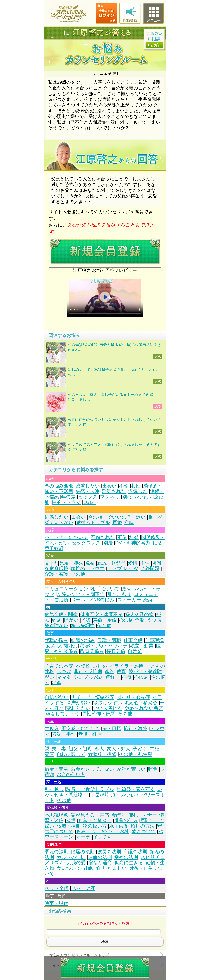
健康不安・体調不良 (101, 615)
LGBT (90, 502)
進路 (109, 671)
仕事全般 (133, 640)
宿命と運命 (100, 863)
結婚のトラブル (93, 523)
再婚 (117, 523)
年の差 (68, 497)
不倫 (124, 486)
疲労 (51, 646)
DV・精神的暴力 (133, 543)
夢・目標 (112, 728)
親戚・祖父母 (111, 563)
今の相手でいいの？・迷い (117, 517)
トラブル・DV (123, 569)
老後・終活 (90, 734)
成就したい (88, 486)
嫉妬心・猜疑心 (141, 703)
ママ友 (64, 677)
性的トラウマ (66, 502)
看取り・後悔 (102, 754)
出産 (57, 682)
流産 (49, 754)
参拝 (71, 820)
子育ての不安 (59, 666)
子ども (140, 749)
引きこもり (119, 594)
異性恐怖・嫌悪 (99, 714)
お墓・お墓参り (95, 820)
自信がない (57, 697)
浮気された (114, 491)
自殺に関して (71, 754)
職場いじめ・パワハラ (103, 646)
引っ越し (54, 789)
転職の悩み (83, 640)
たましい (117, 868)
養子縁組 (54, 548)
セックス (88, 497)
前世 (100, 868)
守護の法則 (135, 852)
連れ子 (112, 677)
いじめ (100, 666)
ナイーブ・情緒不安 (93, 697)
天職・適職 (109, 640)
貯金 (153, 769)
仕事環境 (154, 640)
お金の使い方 (71, 774)
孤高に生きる (129, 863)
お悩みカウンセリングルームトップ (79, 955)
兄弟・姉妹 (71, 563)
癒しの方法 (143, 826)
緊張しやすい (108, 703)
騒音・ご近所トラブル (90, 789)
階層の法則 (83, 852)
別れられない (137, 497)
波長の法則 (109, 852)
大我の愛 (76, 863)
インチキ (103, 837)
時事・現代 (56, 903)
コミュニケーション (66, 589)
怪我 (86, 620)
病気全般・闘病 (61, 615)
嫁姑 (90, 563)
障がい (71, 620)
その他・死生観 (136, 754)
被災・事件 (64, 734)
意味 (129, 523)
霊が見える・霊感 (90, 815)
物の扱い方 (95, 826)
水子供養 (119, 826)
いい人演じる (108, 708)
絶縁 (148, 600)
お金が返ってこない (93, 769)
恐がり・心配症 (133, 697)
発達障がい (57, 625)
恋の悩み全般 (59, 486)
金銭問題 (150, 569)
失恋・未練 (87, 491)
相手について (105, 589)
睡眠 (88, 868)
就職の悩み (57, 640)
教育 (121, 671)
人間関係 (67, 646)
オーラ (83, 837)
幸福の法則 (126, 857)
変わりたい (78, 708)
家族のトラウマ (88, 569)
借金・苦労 (56, 769)
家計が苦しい (131, 769)
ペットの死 (83, 888)
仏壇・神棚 (69, 826)
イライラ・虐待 (126, 666)
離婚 (134, 537)
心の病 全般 (132, 620)
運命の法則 (100, 857)
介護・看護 (56, 574)
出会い (110, 486)
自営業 (135, 651)
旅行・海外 (136, 728)
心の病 (141, 677)
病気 (127, 677)
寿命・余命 (105, 620)
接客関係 (116, 651)
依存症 (104, 625)
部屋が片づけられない (114, 795)
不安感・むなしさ (81, 728)
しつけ (64, 671)
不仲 (145, 563)
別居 (108, 543)
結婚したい (57, 517)
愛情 (133, 563)
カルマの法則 (71, 857)
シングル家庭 (88, 677)
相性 (136, 486)
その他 (78, 574)
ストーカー (129, 600)
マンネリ (110, 497)
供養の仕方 (126, 820)
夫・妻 (59, 749)
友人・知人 (118, 749)
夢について (144, 831)
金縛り (119, 815)
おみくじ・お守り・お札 (103, 831)
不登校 (83, 666)
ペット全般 (57, 888)
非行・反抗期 (88, 671)
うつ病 (154, 620)
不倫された (103, 537)
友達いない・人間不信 (81, 594)
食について (69, 868)
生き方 (52, 728)
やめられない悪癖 (144, 708)
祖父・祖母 (80, 749)
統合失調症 (83, 625)
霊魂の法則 (56, 852)
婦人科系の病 (139, 615)
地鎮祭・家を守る (136, 789)
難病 (57, 620)
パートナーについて (66, 537)
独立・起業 (142, 646)
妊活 (157, 543)
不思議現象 (56, 815)
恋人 (99, 749)
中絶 (155, 749)
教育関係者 (92, 651)
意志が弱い (79, 703)
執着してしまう (63, 714)
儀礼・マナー (143, 815)
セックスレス (86, 543)
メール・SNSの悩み (93, 600)
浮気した (138, 491)
